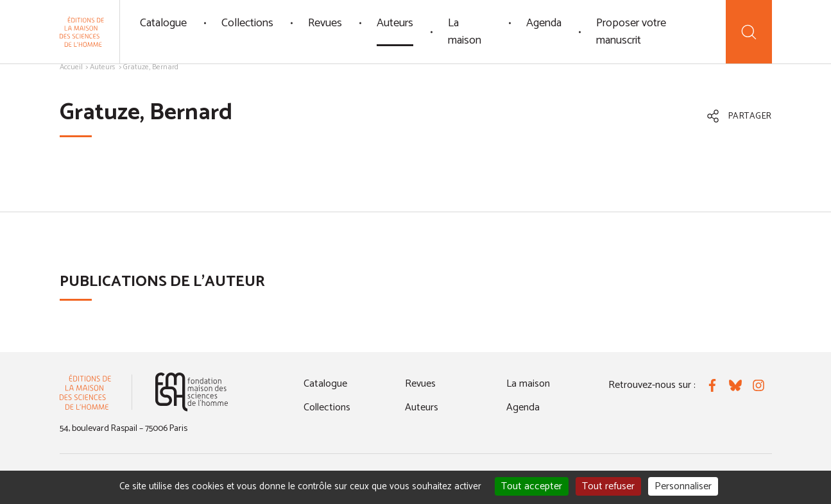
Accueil (71, 67)
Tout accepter (532, 486)
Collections (247, 23)
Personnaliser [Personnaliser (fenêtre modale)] (683, 486)
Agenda (544, 23)
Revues (325, 23)
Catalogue (163, 23)
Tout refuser (608, 486)
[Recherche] (749, 32)
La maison (465, 32)
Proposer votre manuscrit (631, 32)
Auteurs (395, 23)
